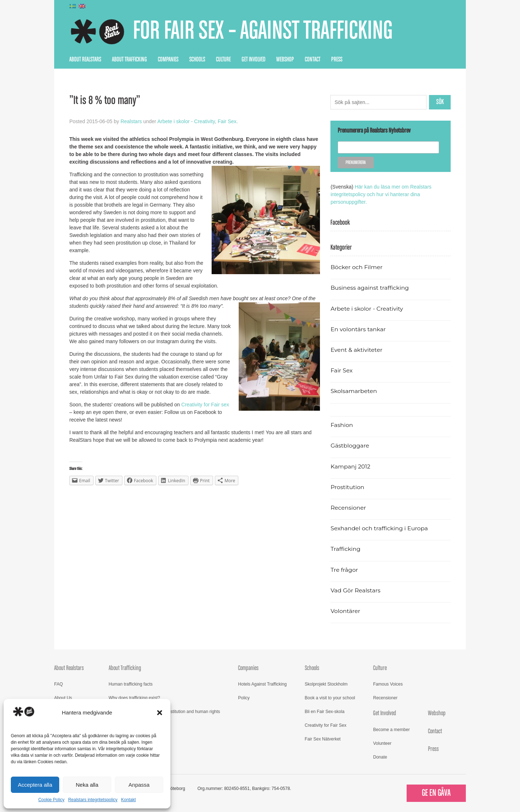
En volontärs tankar (358, 329)
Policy (244, 698)
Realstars (131, 121)
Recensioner (348, 508)
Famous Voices (388, 684)
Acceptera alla (35, 785)
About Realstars (85, 60)
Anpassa (139, 785)
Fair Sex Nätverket (323, 739)
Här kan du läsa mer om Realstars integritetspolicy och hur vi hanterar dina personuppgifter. (381, 194)
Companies (168, 60)
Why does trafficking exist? (135, 698)
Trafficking (345, 549)
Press (337, 60)
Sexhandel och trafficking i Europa (379, 528)
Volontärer (345, 611)
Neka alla (87, 785)
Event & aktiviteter (356, 350)
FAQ (58, 684)
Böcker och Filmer (356, 267)
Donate (380, 757)
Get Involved (253, 60)
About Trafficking (129, 60)
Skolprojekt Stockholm (326, 684)
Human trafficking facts (131, 684)
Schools (197, 60)
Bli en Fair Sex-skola (325, 712)
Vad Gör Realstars (355, 590)
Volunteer (382, 743)
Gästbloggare (350, 446)
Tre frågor (344, 570)
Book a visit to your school (330, 698)
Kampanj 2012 (350, 467)
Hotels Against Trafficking (262, 684)
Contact (313, 60)
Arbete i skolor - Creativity (186, 121)
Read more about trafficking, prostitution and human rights (164, 712)
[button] (160, 713)
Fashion (342, 425)
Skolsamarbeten (354, 391)
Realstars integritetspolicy (93, 800)
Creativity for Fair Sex (326, 725)
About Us (63, 698)
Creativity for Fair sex (205, 405)
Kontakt (128, 800)
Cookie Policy (51, 800)
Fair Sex (227, 121)
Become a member (391, 730)
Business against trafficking (370, 288)
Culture (223, 60)
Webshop (285, 60)
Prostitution (347, 487)
